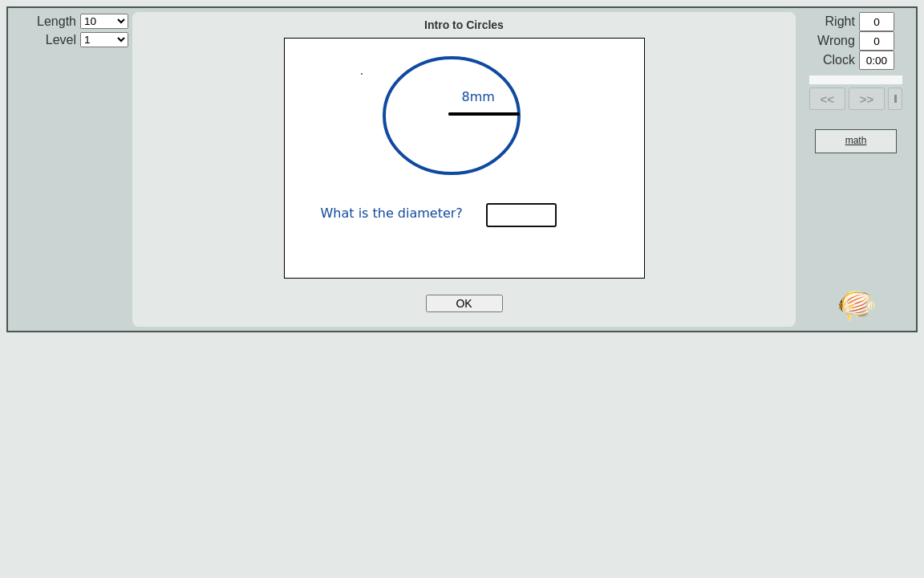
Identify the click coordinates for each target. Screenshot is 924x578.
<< (828, 99)
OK (464, 303)
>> (867, 99)
